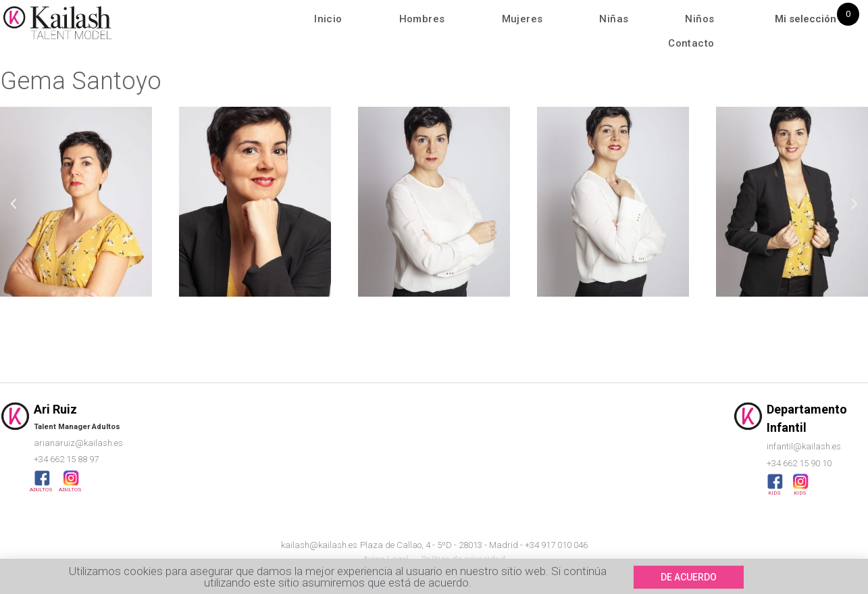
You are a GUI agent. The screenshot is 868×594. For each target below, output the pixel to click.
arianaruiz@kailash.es (78, 443)
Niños (699, 19)
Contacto (691, 43)
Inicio (328, 19)
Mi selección (806, 19)
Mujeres (522, 19)
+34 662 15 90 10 (799, 463)
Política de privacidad (463, 559)
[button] (14, 204)
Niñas (614, 19)
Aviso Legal (386, 559)
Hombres (422, 19)
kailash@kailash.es (319, 545)
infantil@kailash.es (804, 446)
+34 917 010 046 (556, 545)
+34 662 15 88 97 (66, 459)
